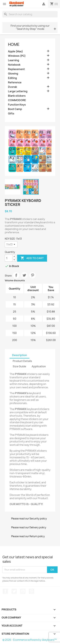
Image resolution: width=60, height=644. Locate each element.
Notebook (14, 65)
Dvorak (12, 87)
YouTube (23, 591)
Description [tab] (20, 355)
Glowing (13, 74)
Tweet (24, 275)
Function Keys (17, 105)
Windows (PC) (17, 56)
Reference (15, 82)
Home (14, 44)
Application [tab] (39, 366)
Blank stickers (17, 96)
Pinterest (32, 275)
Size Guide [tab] (19, 366)
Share (16, 275)
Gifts (11, 114)
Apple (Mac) (15, 51)
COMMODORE (17, 100)
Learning (14, 60)
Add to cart (32, 258)
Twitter (14, 591)
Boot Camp (15, 109)
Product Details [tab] (22, 361)
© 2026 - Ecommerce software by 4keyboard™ (30, 640)
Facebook (5, 591)
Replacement (16, 69)
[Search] (30, 14)
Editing (12, 78)
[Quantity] (9, 258)
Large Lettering (18, 91)
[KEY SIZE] (11, 244)
